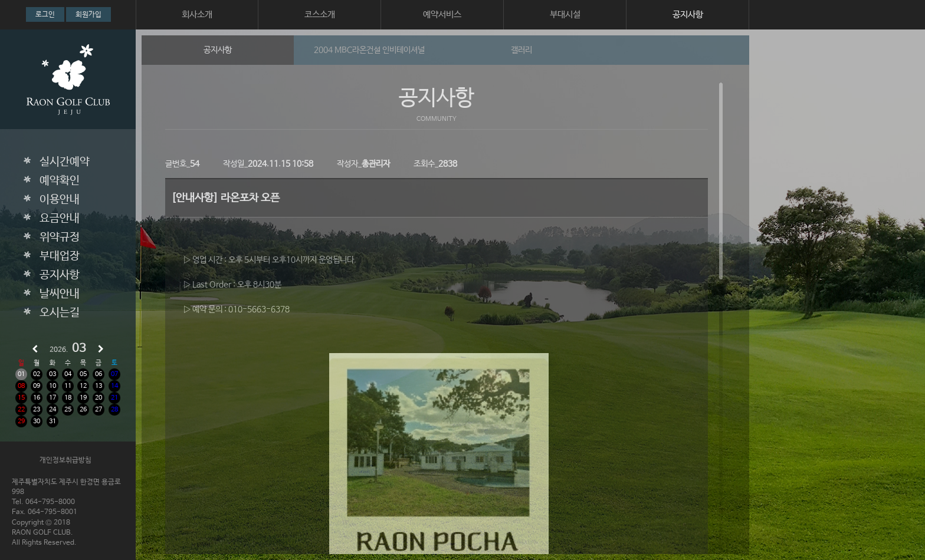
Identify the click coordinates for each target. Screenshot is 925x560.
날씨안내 (60, 294)
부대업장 (60, 256)
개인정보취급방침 (65, 460)
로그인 (45, 15)
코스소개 (320, 14)
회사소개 (197, 14)
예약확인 (60, 181)
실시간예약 (65, 162)
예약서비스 (442, 14)
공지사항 (688, 14)
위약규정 (60, 238)
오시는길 (60, 313)
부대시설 (565, 14)
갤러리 (521, 50)
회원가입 (88, 15)
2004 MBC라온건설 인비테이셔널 (369, 50)
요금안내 (60, 219)
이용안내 (60, 200)
